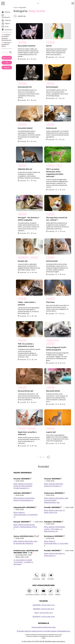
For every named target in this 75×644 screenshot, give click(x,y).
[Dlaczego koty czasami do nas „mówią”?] (58, 203)
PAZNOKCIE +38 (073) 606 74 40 (44, 616)
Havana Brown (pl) (26, 391)
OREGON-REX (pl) (25, 169)
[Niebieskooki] (58, 113)
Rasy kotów (22, 42)
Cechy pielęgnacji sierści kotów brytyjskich (56, 348)
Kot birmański (52, 261)
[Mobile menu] (73, 3)
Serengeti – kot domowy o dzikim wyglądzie (28, 219)
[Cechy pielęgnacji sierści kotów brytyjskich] (58, 329)
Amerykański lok (25, 87)
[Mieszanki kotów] (58, 376)
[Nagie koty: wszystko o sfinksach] (29, 417)
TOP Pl (59, 166)
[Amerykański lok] (29, 72)
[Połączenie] (36, 575)
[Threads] (58, 591)
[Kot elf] (58, 31)
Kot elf (49, 46)
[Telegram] (51, 575)
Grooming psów (23, 258)
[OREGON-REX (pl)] (29, 155)
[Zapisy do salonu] (7, 58)
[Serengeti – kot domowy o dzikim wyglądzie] (29, 203)
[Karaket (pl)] (29, 246)
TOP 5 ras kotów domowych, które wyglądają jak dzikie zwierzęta (55, 173)
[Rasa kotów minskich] (29, 31)
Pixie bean (50, 302)
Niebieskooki (52, 128)
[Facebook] (36, 591)
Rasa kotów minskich (27, 46)
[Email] (44, 575)
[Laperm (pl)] (58, 417)
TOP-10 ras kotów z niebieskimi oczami (26, 345)
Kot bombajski (52, 87)
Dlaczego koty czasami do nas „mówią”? (57, 219)
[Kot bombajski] (58, 72)
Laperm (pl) (51, 432)
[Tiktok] (51, 591)
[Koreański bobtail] (29, 113)
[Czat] (7, 63)
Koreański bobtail (25, 128)
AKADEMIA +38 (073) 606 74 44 (44, 609)
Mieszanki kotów (53, 391)
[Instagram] (29, 591)
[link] (7, 68)
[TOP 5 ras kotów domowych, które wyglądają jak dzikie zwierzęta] (58, 155)
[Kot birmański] (58, 246)
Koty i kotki (22, 429)
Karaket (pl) (23, 261)
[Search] (11, 52)
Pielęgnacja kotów (53, 340)
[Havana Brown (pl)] (29, 376)
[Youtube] (44, 591)
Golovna (16, 8)
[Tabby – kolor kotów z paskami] (29, 288)
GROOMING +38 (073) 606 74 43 (44, 605)
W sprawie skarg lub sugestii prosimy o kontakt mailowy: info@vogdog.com (44, 631)
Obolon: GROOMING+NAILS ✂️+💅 (26, 536)
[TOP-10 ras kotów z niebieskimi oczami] (29, 329)
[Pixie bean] (58, 288)
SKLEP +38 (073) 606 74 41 (44, 613)
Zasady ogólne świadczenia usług (44, 627)
